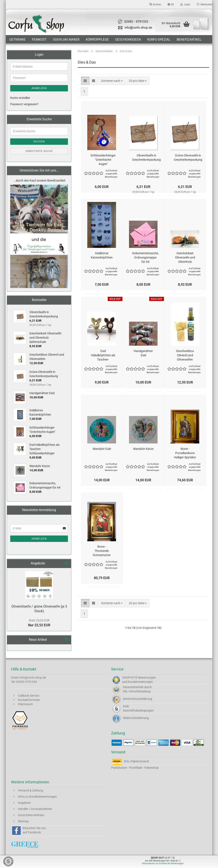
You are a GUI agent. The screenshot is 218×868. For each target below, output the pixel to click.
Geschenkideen (128, 40)
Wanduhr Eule (102, 449)
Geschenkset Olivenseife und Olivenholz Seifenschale (185, 258)
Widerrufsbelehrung (136, 718)
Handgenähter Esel (143, 353)
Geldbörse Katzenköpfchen (102, 255)
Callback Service (29, 696)
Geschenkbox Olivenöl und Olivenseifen (185, 355)
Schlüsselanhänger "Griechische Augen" (103, 160)
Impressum (25, 704)
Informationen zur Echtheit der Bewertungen (163, 863)
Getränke (17, 40)
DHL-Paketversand (136, 761)
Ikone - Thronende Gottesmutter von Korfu (102, 551)
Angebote (24, 803)
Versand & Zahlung (30, 790)
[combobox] (112, 81)
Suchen (39, 142)
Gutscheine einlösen (31, 815)
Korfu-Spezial (159, 40)
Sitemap (23, 821)
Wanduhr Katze (143, 449)
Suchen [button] (155, 4)
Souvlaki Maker (66, 40)
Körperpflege (97, 40)
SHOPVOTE (130, 678)
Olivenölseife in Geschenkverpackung (146, 158)
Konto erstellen (20, 98)
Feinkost (39, 40)
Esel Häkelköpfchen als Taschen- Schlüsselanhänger (103, 355)
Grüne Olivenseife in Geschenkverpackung (188, 158)
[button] (171, 4)
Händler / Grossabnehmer (35, 809)
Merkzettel (204, 4)
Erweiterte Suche (39, 151)
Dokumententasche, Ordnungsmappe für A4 (145, 257)
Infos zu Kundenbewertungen (37, 797)
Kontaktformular (29, 700)
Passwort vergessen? (24, 104)
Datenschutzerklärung (138, 699)
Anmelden (39, 88)
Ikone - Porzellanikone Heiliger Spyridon (185, 453)
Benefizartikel (189, 40)
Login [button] (185, 4)
